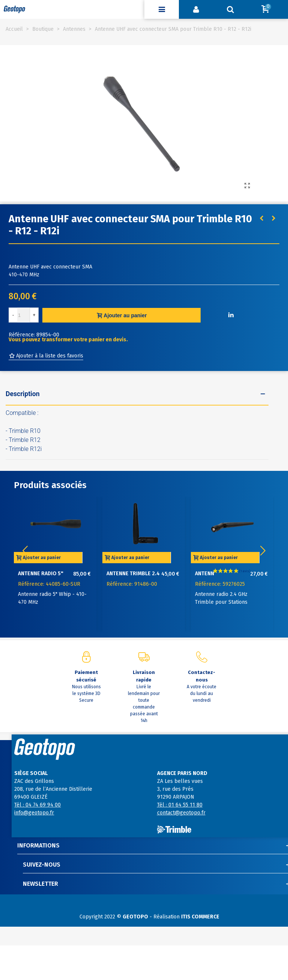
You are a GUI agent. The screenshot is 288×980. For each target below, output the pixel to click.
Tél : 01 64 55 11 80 (180, 805)
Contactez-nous (202, 676)
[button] (263, 551)
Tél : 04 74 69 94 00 (37, 805)
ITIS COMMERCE (200, 917)
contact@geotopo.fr (181, 813)
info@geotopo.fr (34, 813)
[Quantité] (24, 315)
